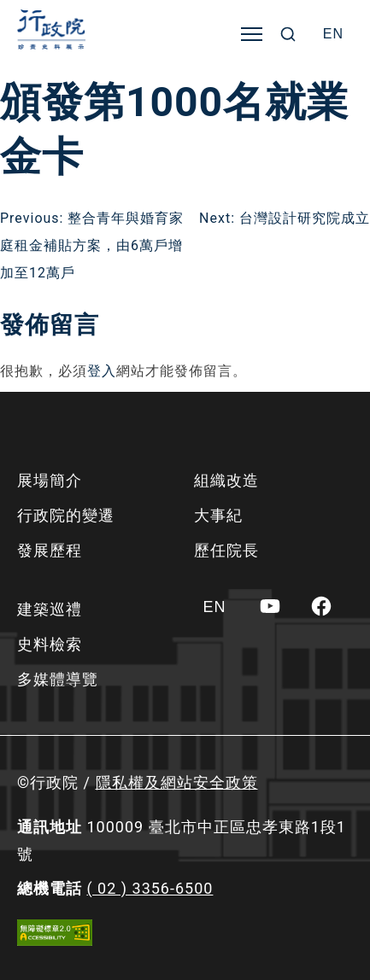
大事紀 (218, 515)
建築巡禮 (50, 609)
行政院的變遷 (66, 515)
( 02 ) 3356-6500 (150, 888)
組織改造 (226, 480)
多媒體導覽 (58, 679)
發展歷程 (50, 550)
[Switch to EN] (333, 34)
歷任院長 (226, 550)
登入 (102, 371)
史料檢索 (50, 644)
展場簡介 (50, 480)
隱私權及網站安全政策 (177, 782)
